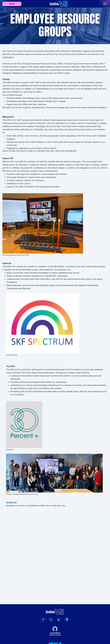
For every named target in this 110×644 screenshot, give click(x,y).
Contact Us (11, 502)
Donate (12, 4)
